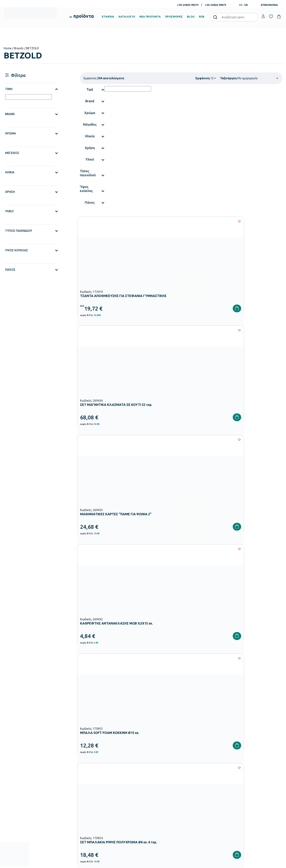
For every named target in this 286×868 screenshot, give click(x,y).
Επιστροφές (200, 796)
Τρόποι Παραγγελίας (204, 779)
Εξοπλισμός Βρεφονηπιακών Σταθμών (119, 783)
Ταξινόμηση (228, 78)
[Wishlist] (139, 221)
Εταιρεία (150, 779)
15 (192, 649)
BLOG (191, 17)
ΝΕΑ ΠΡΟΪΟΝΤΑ (150, 17)
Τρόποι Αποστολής (203, 790)
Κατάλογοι (152, 790)
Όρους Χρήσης (210, 722)
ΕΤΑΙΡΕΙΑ (108, 17)
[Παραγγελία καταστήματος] (258, 78)
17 (214, 649)
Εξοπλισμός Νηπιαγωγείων (113, 789)
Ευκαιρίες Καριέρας (156, 802)
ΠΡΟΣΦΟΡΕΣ (174, 17)
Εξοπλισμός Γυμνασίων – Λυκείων (116, 801)
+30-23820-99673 (216, 5)
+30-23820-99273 (188, 5)
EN (241, 5)
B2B (202, 17)
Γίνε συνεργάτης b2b (157, 808)
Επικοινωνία (247, 790)
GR (246, 5)
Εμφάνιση (203, 78)
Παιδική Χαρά (106, 806)
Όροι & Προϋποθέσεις (205, 802)
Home (8, 48)
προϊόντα (84, 16)
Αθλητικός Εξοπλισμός (111, 812)
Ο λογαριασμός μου (251, 779)
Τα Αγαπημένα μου (251, 785)
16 (203, 649)
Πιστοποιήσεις (153, 785)
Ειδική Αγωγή (106, 818)
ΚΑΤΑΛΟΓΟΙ (127, 17)
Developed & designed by (143, 863)
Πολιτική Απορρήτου (246, 722)
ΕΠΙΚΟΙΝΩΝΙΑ (269, 5)
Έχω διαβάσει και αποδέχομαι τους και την (205, 722)
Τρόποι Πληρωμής (203, 785)
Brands (149, 796)
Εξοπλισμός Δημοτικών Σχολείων (116, 795)
